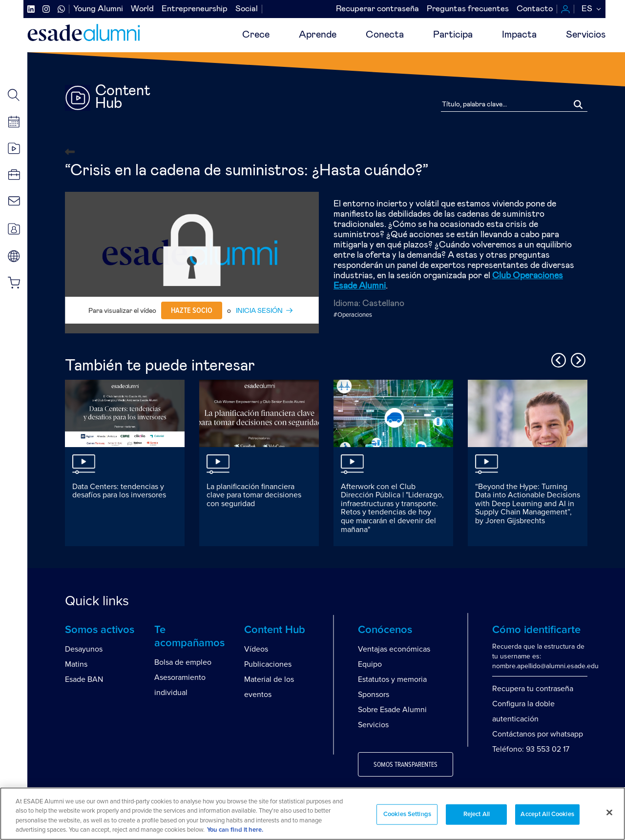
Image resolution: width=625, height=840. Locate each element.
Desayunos (84, 649)
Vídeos (256, 649)
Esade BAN (84, 679)
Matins (76, 664)
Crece (256, 35)
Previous (557, 359)
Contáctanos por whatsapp (538, 734)
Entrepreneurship (195, 9)
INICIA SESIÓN (259, 311)
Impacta (519, 35)
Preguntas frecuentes (468, 9)
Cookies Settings (407, 814)
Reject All (477, 814)
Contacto (535, 9)
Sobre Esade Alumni (392, 710)
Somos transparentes (406, 765)
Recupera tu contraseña (533, 689)
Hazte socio (192, 310)
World (142, 9)
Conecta (385, 35)
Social (247, 9)
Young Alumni (98, 9)
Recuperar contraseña (377, 9)
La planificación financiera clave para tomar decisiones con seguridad (254, 495)
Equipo (370, 664)
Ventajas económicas (394, 649)
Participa (453, 35)
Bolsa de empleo (183, 662)
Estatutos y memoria (392, 679)
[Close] (609, 812)
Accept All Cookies (547, 814)
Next (577, 359)
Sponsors (374, 695)
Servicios (586, 35)
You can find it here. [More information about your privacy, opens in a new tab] (235, 830)
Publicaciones (268, 664)
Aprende (318, 35)
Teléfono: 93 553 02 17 (531, 749)
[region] (312, 814)
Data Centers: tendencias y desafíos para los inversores (119, 491)
